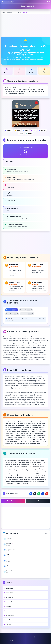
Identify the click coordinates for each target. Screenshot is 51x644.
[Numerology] (8, 130)
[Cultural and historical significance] (34, 130)
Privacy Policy (23, 637)
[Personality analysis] (43, 130)
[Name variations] (26, 130)
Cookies (31, 637)
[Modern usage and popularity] (21, 134)
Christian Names (18, 12)
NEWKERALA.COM (26, 640)
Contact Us (39, 637)
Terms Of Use (13, 637)
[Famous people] (17, 130)
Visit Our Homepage (13, 501)
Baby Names (9, 12)
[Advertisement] (25, 25)
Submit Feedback (38, 501)
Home (3, 12)
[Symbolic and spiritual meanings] (29, 134)
